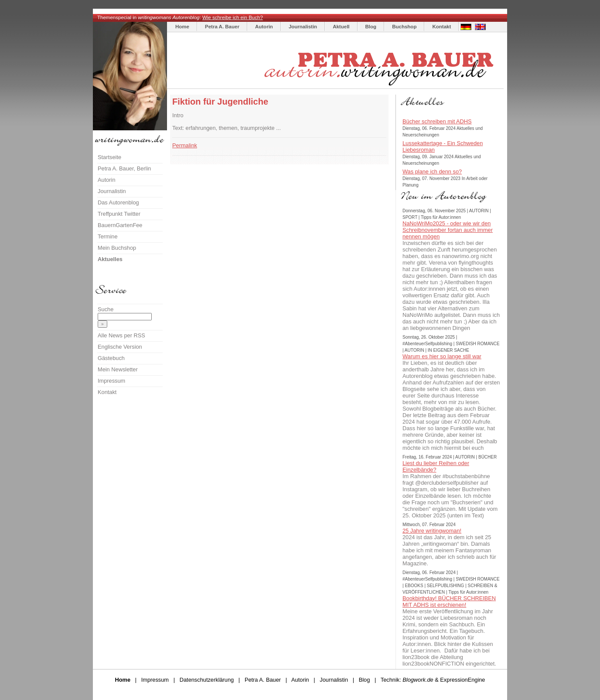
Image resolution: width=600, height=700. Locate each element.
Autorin (264, 27)
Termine (108, 236)
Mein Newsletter (118, 369)
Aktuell (341, 27)
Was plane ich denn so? (432, 172)
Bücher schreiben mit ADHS (437, 121)
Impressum (111, 381)
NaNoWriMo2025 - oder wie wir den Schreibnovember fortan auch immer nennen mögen (448, 230)
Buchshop (404, 27)
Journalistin (303, 27)
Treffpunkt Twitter (119, 214)
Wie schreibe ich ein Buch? (233, 17)
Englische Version (120, 347)
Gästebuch (111, 358)
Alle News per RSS (121, 335)
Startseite (109, 157)
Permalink (185, 145)
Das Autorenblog (118, 202)
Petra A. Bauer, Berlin (124, 168)
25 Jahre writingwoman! (432, 531)
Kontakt (441, 27)
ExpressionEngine (462, 680)
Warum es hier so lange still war (442, 356)
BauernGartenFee (120, 225)
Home (182, 27)
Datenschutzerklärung (207, 680)
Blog (371, 27)
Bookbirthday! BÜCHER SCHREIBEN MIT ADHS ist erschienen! (449, 601)
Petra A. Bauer (222, 27)
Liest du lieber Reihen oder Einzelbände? (436, 466)
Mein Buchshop (117, 248)
